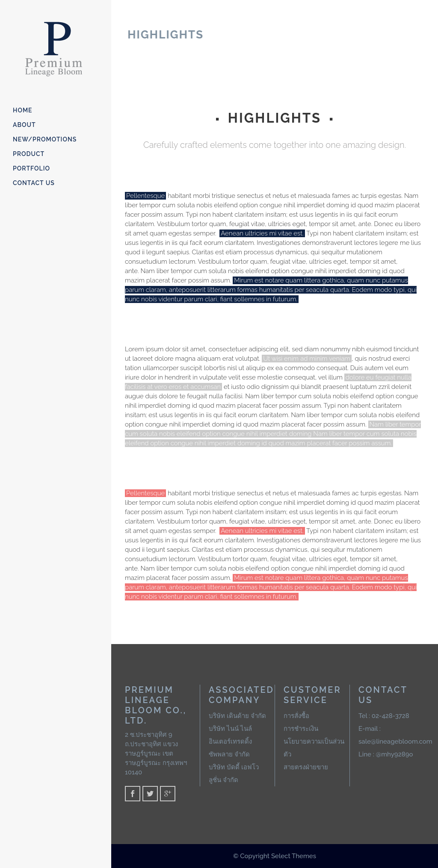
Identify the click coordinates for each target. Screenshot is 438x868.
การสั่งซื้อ (296, 716)
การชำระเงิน (301, 729)
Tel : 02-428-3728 (384, 716)
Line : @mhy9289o (386, 754)
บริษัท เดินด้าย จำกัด (237, 716)
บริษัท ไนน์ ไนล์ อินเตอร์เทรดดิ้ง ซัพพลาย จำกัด (230, 741)
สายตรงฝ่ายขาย (306, 767)
